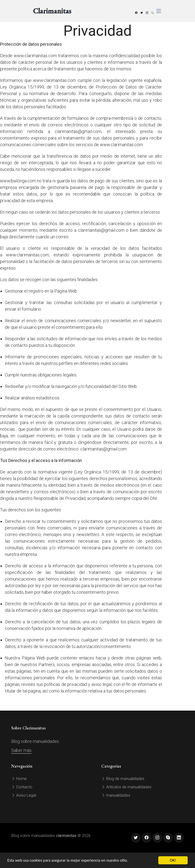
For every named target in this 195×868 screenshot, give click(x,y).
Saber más (21, 750)
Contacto (22, 787)
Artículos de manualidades (126, 787)
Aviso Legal (24, 795)
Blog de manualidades (123, 779)
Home (19, 779)
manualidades (116, 795)
